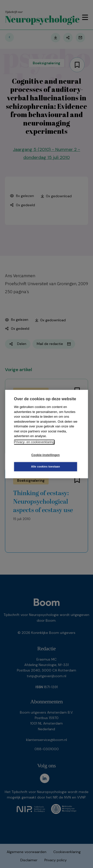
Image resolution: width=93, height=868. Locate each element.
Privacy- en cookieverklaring (34, 442)
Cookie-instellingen (45, 455)
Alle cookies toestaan (46, 467)
